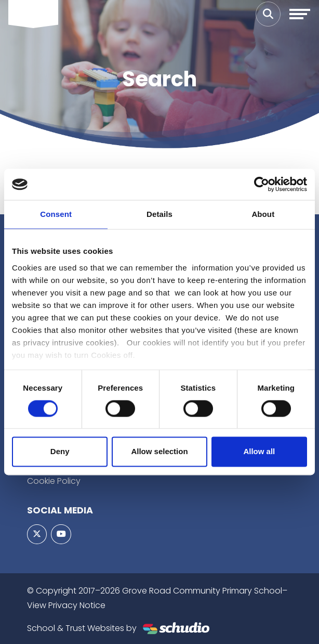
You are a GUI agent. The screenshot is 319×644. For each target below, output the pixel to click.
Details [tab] (159, 214)
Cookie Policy (54, 481)
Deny (60, 452)
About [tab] (263, 214)
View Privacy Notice (66, 605)
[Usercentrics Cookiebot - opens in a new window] (262, 184)
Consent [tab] (56, 214)
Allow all (259, 452)
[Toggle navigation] (300, 14)
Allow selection (159, 452)
